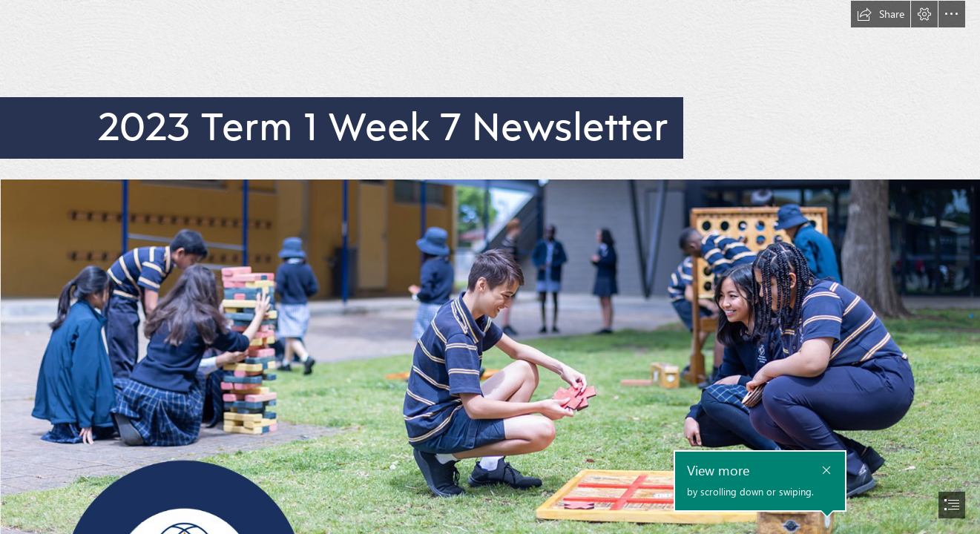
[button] (881, 14)
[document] (490, 267)
